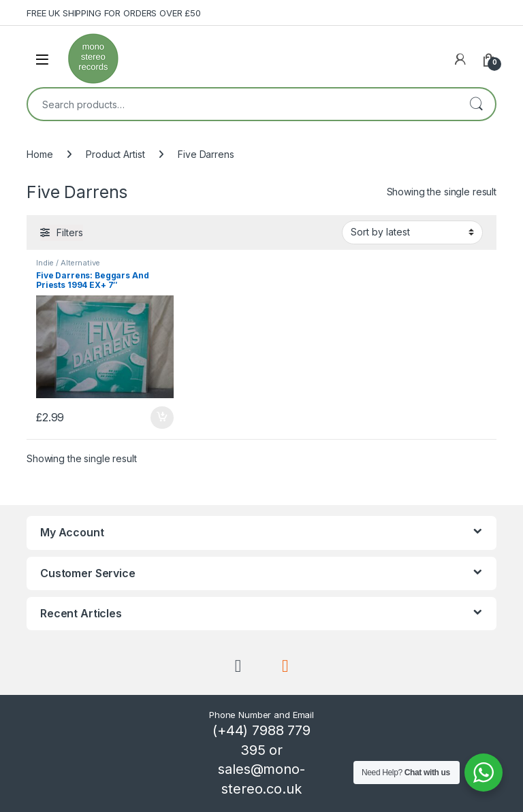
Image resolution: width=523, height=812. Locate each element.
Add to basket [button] (162, 418)
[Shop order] (412, 232)
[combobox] (242, 104)
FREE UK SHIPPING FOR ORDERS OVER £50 (114, 13)
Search (476, 104)
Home (39, 154)
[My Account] (460, 59)
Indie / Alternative (68, 263)
